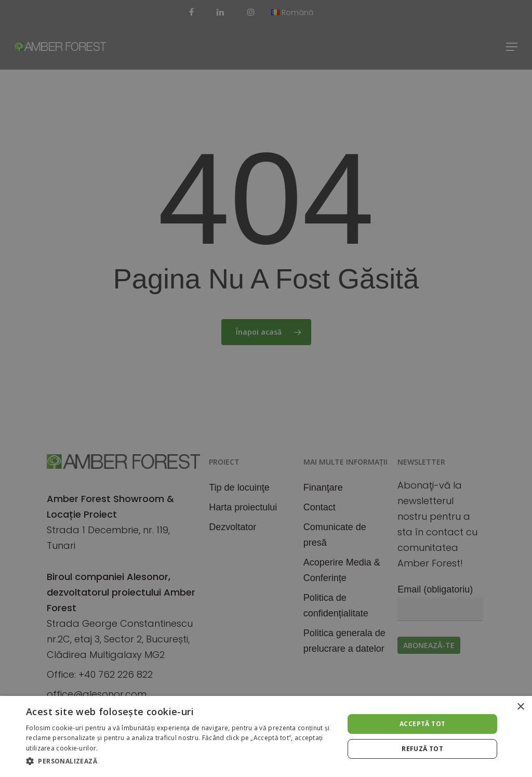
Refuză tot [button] (422, 749)
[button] (180, 761)
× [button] (520, 707)
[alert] (266, 388)
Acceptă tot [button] (422, 724)
